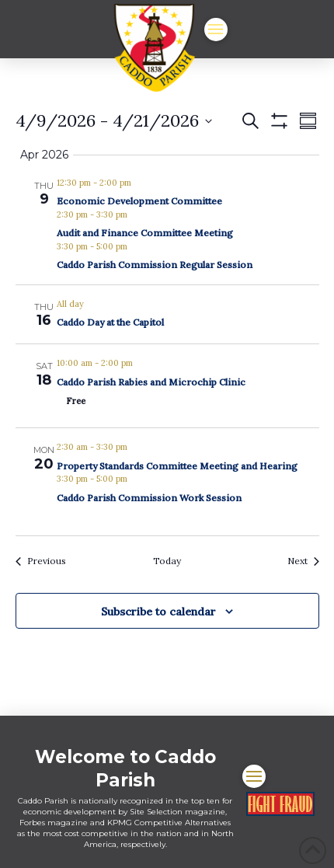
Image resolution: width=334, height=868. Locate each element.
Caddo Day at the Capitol (110, 322)
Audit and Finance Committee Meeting (145, 233)
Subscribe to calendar (158, 612)
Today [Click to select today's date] (167, 561)
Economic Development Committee (139, 201)
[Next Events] (303, 561)
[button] (216, 30)
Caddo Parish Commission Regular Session (155, 265)
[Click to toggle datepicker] (114, 121)
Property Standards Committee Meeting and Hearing (177, 466)
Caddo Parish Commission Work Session (149, 498)
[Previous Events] (41, 561)
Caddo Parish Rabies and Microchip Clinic (151, 382)
